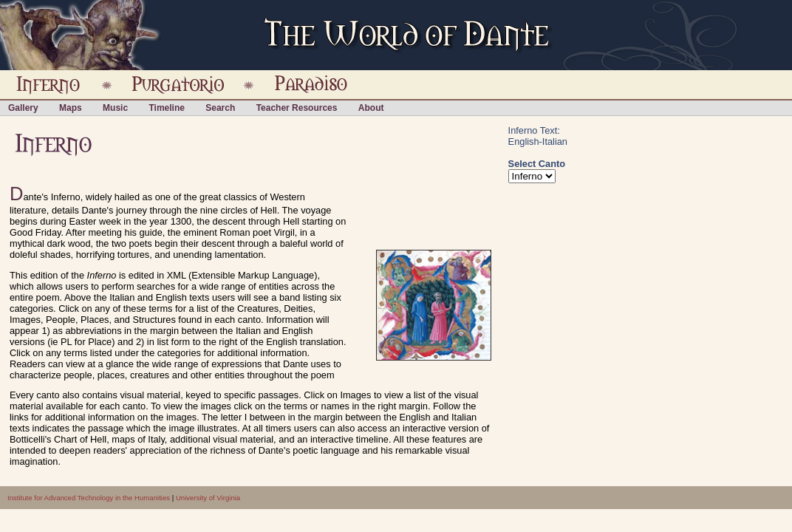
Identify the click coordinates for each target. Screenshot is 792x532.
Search (220, 108)
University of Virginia (208, 498)
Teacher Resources (297, 108)
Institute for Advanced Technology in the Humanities (89, 498)
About (371, 108)
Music (115, 108)
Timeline (166, 108)
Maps (71, 108)
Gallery (23, 108)
